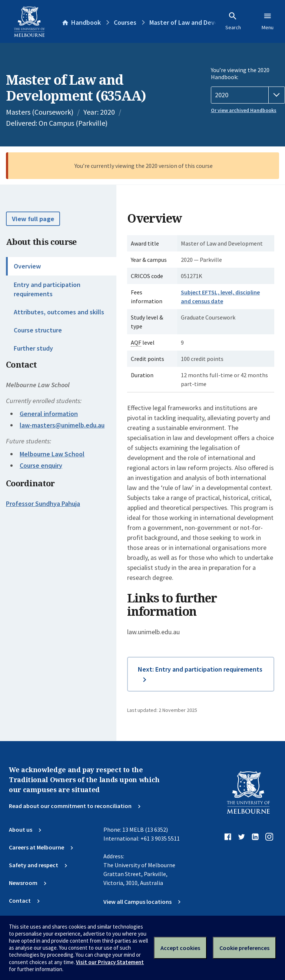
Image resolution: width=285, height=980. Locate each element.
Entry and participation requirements (47, 289)
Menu (268, 21)
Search (233, 21)
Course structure (38, 330)
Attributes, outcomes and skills (59, 312)
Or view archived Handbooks (244, 110)
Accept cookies (180, 948)
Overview (27, 266)
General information (49, 414)
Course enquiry (41, 465)
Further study (33, 348)
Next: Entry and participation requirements (200, 669)
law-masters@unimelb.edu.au (62, 425)
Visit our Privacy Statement (110, 962)
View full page (33, 219)
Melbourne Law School (52, 454)
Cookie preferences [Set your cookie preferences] (244, 948)
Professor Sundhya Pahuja (43, 503)
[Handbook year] (248, 95)
